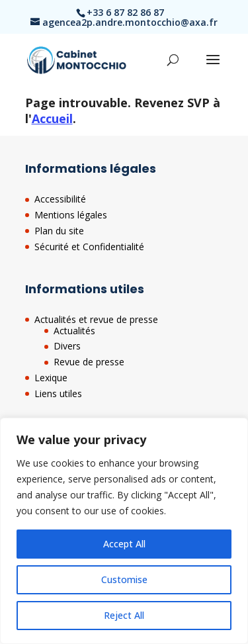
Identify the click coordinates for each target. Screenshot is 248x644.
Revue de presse (89, 362)
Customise (124, 579)
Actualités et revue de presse (96, 319)
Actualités (74, 331)
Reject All (124, 615)
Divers (67, 346)
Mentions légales (71, 215)
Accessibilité (60, 199)
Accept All (124, 544)
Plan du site (59, 231)
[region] (124, 531)
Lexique (51, 378)
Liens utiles (58, 393)
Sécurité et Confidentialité (89, 247)
